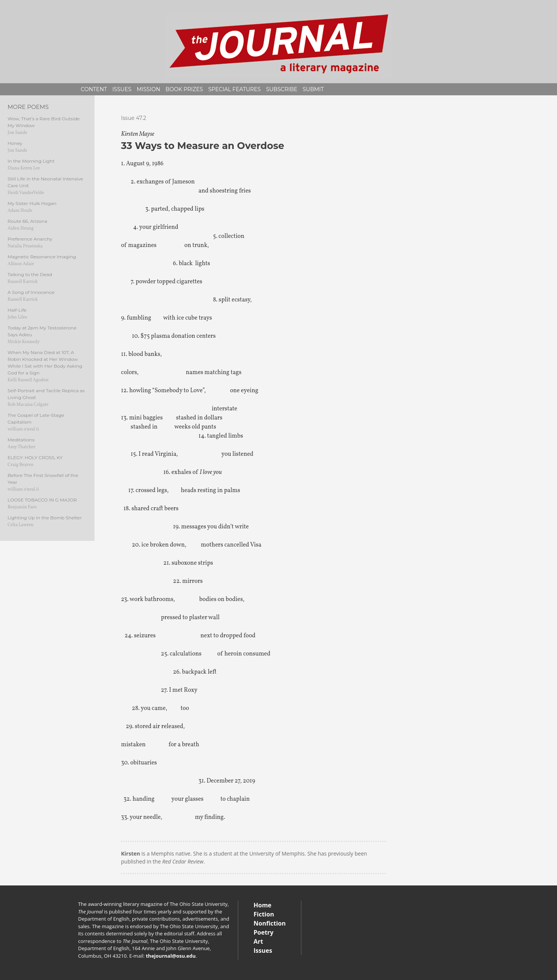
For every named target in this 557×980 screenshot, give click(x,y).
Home (263, 905)
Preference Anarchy (30, 239)
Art (258, 941)
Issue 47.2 (134, 118)
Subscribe (282, 89)
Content (94, 89)
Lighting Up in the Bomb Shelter (45, 518)
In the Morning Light (31, 161)
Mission (148, 89)
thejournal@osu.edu (171, 956)
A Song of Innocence (31, 292)
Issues (122, 89)
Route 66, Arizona (27, 221)
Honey (15, 143)
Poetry (264, 932)
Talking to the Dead (30, 274)
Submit (313, 89)
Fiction (264, 914)
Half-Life (17, 310)
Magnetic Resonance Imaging (42, 257)
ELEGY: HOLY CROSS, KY (35, 457)
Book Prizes (184, 89)
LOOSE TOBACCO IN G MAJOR (42, 500)
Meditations (21, 440)
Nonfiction (270, 923)
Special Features (235, 89)
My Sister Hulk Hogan (32, 203)
